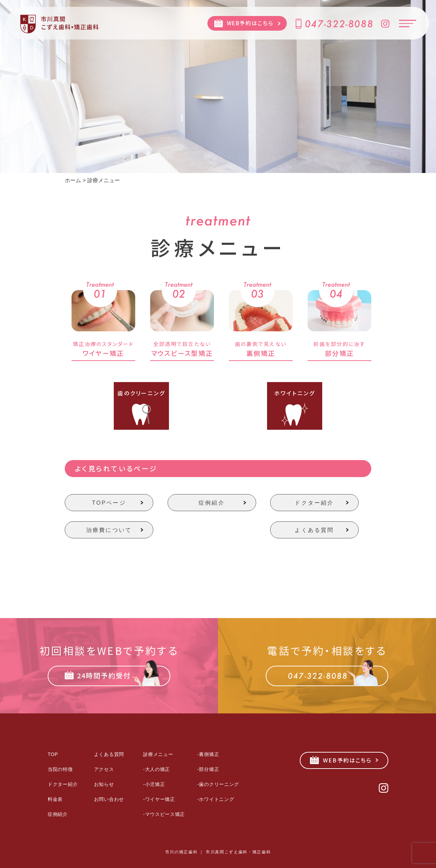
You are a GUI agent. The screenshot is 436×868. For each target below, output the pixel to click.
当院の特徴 (60, 769)
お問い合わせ (109, 799)
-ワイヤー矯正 (159, 799)
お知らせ (104, 784)
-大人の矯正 (157, 769)
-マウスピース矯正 (164, 814)
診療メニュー (158, 754)
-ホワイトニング (216, 799)
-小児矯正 (154, 784)
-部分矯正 (208, 769)
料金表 (55, 799)
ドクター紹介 (314, 503)
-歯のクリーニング (218, 784)
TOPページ (109, 503)
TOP (53, 754)
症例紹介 (212, 503)
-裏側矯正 (208, 754)
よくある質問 (314, 530)
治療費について (109, 530)
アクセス (104, 769)
